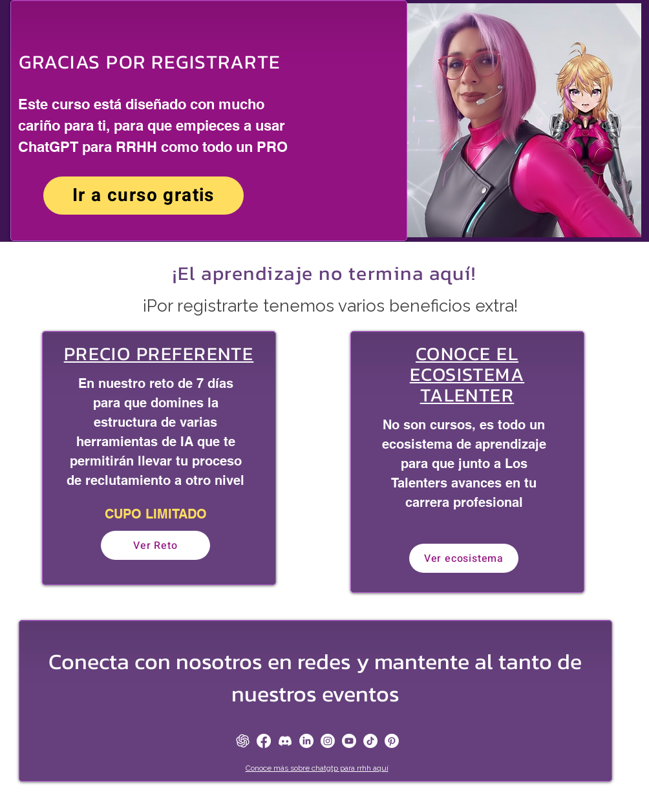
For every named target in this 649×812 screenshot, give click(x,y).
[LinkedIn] (306, 741)
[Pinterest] (392, 741)
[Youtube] (349, 741)
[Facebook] (264, 741)
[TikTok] (370, 741)
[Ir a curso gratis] (144, 196)
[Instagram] (328, 741)
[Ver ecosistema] (464, 558)
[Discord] (285, 741)
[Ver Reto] (155, 545)
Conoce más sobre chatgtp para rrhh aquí (317, 768)
